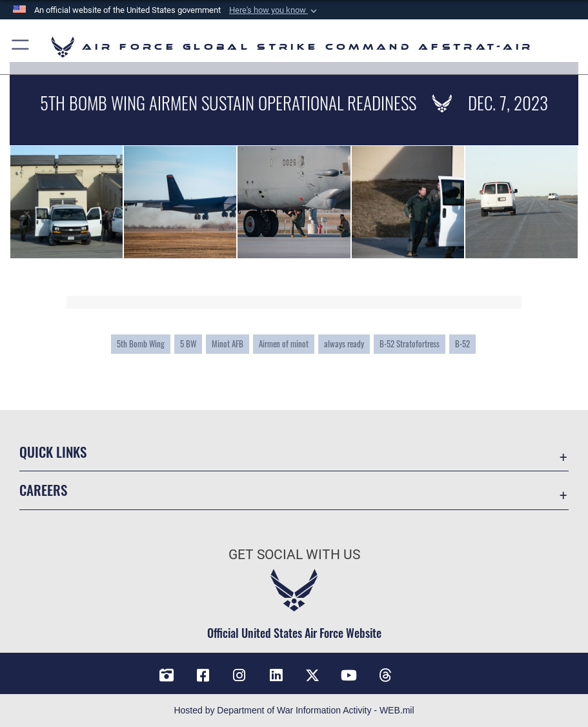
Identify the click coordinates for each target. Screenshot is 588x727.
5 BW (188, 343)
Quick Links (53, 452)
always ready (344, 343)
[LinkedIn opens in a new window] (276, 675)
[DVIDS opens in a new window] (167, 675)
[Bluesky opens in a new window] (421, 671)
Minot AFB (228, 343)
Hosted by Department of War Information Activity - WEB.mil (294, 710)
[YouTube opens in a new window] (349, 675)
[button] (274, 10)
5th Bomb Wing (141, 343)
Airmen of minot (284, 343)
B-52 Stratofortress (410, 343)
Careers (43, 490)
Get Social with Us (294, 554)
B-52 (462, 343)
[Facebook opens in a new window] (203, 675)
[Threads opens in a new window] (385, 675)
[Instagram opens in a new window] (239, 675)
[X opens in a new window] (312, 675)
